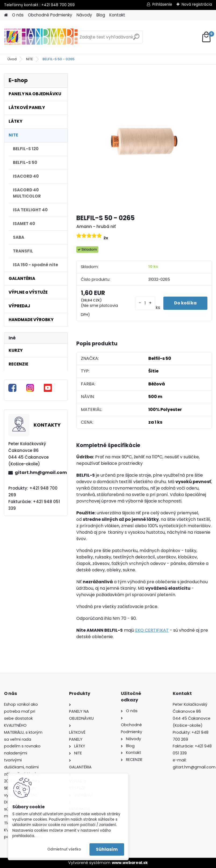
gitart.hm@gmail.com (39, 472)
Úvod (12, 59)
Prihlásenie (162, 4)
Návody (84, 15)
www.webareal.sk (130, 863)
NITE (30, 59)
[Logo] (41, 37)
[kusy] (145, 303)
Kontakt (117, 15)
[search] (136, 39)
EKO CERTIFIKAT (152, 630)
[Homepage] (6, 15)
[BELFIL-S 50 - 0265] (144, 141)
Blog (101, 15)
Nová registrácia (197, 4)
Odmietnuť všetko (64, 849)
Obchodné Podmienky (50, 15)
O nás (18, 15)
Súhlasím (107, 849)
